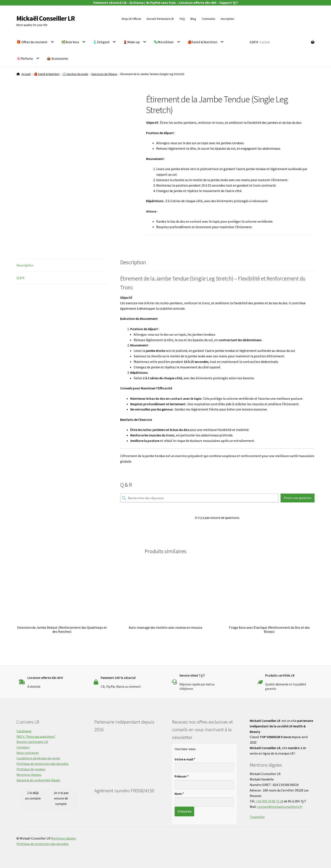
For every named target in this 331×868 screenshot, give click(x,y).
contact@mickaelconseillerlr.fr (280, 807)
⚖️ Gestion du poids (75, 74)
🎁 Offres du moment (32, 42)
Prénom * (182, 776)
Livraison (23, 747)
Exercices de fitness (104, 74)
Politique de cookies (31, 769)
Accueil (26, 74)
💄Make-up (131, 42)
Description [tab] (25, 265)
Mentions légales (29, 775)
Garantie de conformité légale (38, 780)
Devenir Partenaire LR (160, 19)
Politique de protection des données (43, 764)
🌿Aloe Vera (70, 42)
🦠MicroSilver (164, 42)
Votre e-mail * (185, 759)
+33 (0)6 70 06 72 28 (269, 801)
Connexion (209, 19)
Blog (193, 19)
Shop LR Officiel (131, 19)
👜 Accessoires (57, 58)
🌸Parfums (25, 58)
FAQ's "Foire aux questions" (36, 736)
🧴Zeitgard (101, 42)
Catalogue (24, 731)
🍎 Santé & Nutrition (47, 74)
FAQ (182, 19)
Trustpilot (257, 817)
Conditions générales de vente (38, 758)
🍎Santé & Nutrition (202, 42)
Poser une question (298, 498)
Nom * (179, 794)
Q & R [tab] (20, 278)
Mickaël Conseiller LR (46, 18)
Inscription (227, 19)
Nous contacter (28, 753)
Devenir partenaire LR (32, 742)
